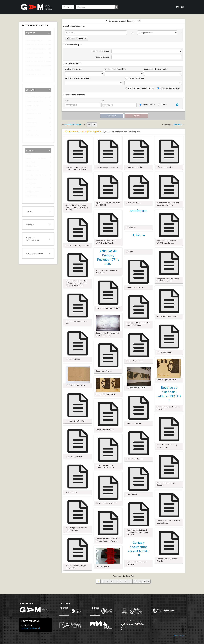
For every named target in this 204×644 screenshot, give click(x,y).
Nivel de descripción (32, 239)
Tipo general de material (134, 78)
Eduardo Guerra (32, 167)
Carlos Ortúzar (31, 180)
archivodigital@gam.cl (31, 628)
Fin (103, 101)
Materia (30, 224)
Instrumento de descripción (156, 69)
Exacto (162, 105)
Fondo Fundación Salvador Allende (36, 66)
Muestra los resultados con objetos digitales (122, 132)
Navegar (67, 7)
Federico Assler (32, 192)
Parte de (31, 33)
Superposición (147, 105)
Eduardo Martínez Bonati (36, 158)
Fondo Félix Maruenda (35, 54)
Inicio (67, 101)
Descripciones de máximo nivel (140, 88)
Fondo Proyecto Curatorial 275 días (36, 45)
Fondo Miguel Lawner (34, 58)
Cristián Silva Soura (33, 114)
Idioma (182, 7)
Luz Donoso (31, 127)
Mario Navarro (31, 110)
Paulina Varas (31, 123)
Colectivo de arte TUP (34, 102)
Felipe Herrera (31, 196)
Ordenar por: (167, 124)
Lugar (29, 211)
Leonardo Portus (32, 106)
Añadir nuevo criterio (76, 38)
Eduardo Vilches (32, 171)
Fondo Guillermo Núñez (35, 75)
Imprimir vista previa (71, 124)
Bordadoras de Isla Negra (36, 175)
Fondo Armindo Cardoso (36, 49)
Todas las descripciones (169, 88)
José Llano (30, 119)
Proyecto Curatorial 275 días (36, 98)
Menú (177, 7)
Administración (179, 636)
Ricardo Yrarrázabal (34, 188)
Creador (31, 89)
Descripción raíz (103, 57)
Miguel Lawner (32, 131)
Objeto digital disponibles (115, 69)
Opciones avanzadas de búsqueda (123, 21)
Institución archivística (100, 51)
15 (135, 581)
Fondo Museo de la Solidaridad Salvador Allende (36, 62)
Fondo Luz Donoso (34, 70)
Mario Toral (30, 163)
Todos (28, 37)
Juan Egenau (31, 184)
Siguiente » (144, 581)
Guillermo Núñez (32, 136)
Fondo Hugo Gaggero (35, 41)
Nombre (30, 150)
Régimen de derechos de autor (77, 78)
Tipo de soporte (35, 253)
